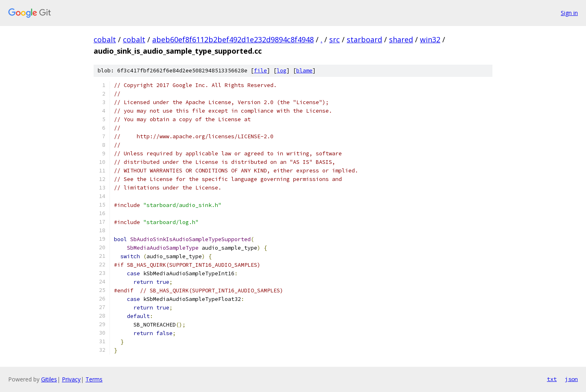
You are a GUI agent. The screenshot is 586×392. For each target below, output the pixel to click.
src (335, 39)
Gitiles (49, 379)
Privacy (71, 379)
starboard (364, 39)
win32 (430, 39)
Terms (94, 379)
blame (304, 71)
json (571, 379)
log (282, 71)
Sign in (569, 13)
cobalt (105, 39)
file (260, 71)
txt (552, 379)
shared (401, 39)
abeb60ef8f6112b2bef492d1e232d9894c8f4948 (233, 39)
